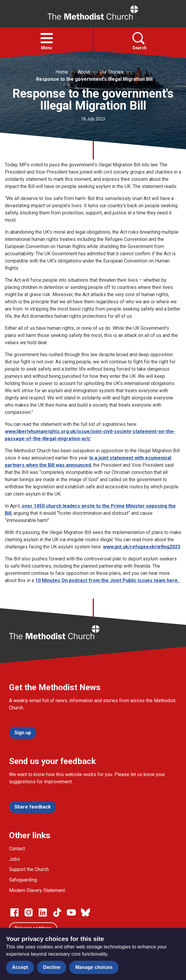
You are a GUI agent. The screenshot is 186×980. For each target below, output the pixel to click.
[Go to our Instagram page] (29, 912)
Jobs (14, 859)
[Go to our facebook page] (14, 912)
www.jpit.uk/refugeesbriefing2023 (142, 547)
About (84, 72)
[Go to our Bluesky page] (85, 912)
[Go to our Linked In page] (43, 912)
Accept (20, 967)
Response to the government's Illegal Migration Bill (94, 79)
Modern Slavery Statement (37, 890)
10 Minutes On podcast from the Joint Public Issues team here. (108, 580)
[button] (47, 38)
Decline (52, 967)
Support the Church (29, 869)
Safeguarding (23, 880)
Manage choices (94, 967)
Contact (17, 849)
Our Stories (112, 72)
